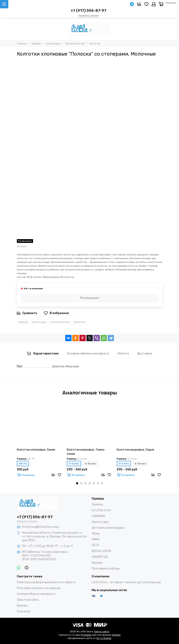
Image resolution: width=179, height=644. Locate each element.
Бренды (97, 563)
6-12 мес (90, 464)
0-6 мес (74, 464)
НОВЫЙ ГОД (100, 557)
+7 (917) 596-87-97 (89, 11)
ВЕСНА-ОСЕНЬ (101, 551)
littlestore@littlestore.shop (41, 527)
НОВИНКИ (98, 516)
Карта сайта (102, 632)
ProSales (86, 635)
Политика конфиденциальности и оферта (46, 582)
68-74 (23, 464)
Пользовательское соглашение (39, 588)
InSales (116, 635)
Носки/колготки (60, 322)
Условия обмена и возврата (36, 594)
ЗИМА (96, 539)
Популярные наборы (106, 569)
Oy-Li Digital (104, 638)
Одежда (23, 322)
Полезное (24, 611)
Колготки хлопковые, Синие (36, 450)
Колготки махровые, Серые (135, 450)
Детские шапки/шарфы (108, 528)
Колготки (79, 322)
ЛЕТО (95, 545)
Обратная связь (28, 600)
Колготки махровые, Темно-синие (86, 452)
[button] (77, 483)
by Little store (101, 510)
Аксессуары (39, 322)
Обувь (96, 534)
